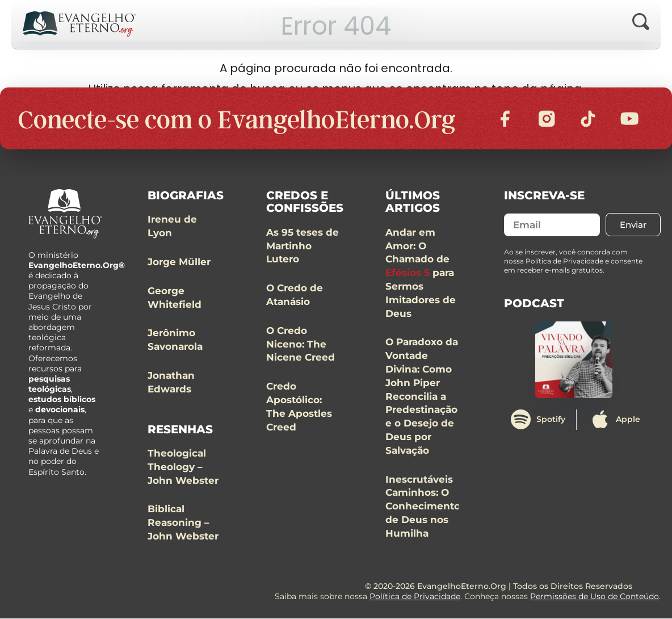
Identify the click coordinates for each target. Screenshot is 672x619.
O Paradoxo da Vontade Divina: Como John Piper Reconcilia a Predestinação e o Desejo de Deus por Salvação (422, 397)
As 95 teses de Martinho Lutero (303, 246)
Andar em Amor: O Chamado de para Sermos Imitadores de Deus (421, 273)
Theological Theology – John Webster (183, 468)
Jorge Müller (179, 262)
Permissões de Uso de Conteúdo (595, 597)
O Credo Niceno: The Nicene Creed (301, 345)
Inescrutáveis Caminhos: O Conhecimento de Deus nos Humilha (423, 507)
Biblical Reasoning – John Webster (183, 524)
